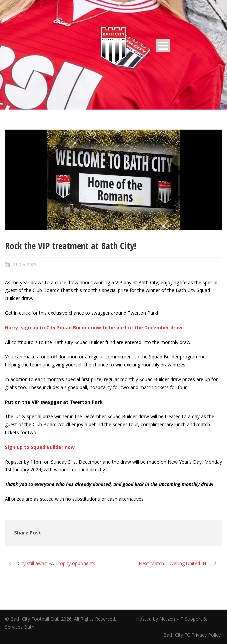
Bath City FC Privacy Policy (193, 635)
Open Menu (163, 46)
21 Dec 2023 (24, 265)
